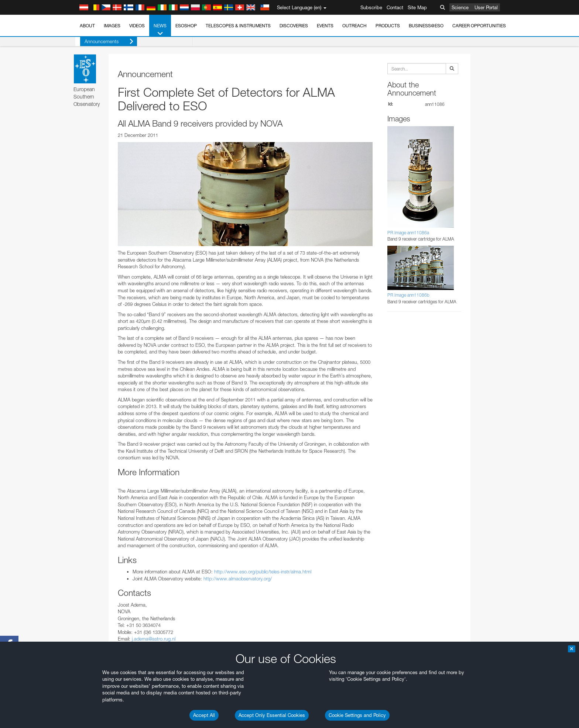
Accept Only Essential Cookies (272, 715)
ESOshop (186, 26)
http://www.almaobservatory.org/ (238, 579)
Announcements (104, 42)
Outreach (354, 26)
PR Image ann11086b (408, 295)
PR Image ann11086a (408, 233)
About (87, 26)
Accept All (204, 715)
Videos (137, 26)
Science (460, 7)
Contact (395, 7)
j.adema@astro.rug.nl (154, 639)
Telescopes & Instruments (238, 26)
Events (325, 26)
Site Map (417, 7)
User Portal (486, 7)
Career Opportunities (479, 26)
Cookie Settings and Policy (357, 715)
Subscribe (371, 7)
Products (388, 26)
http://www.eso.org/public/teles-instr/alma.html (263, 572)
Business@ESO (426, 26)
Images (112, 26)
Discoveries (294, 26)
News (160, 30)
